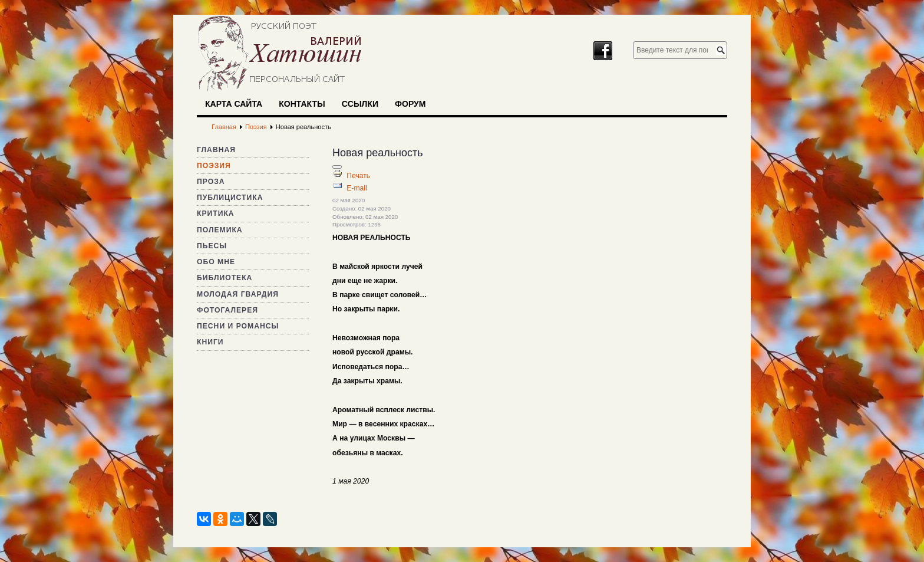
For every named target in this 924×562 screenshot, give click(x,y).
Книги (210, 342)
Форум (410, 104)
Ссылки (360, 104)
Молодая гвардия (238, 294)
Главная (216, 150)
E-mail (357, 188)
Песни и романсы (238, 326)
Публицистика (230, 198)
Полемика (220, 230)
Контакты (302, 104)
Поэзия (214, 166)
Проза (211, 182)
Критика (216, 213)
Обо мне (216, 262)
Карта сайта (234, 104)
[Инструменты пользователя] (337, 167)
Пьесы (212, 246)
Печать (358, 176)
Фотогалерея (227, 310)
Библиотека (225, 278)
